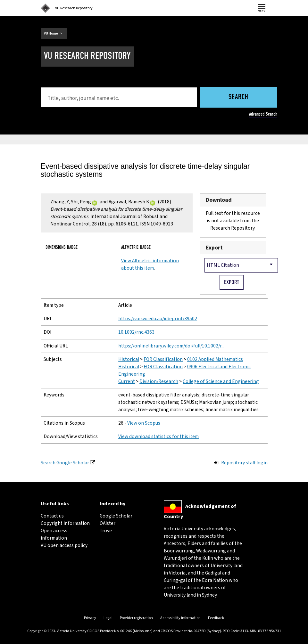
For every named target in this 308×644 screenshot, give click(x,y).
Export (214, 248)
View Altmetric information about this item (150, 264)
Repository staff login (244, 463)
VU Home (51, 33)
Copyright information (65, 523)
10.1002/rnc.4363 (136, 332)
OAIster (108, 523)
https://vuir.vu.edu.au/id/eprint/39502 (158, 319)
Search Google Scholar (65, 463)
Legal (108, 618)
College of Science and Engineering (221, 381)
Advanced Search (263, 114)
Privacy (90, 618)
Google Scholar (116, 516)
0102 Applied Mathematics (215, 359)
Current (127, 381)
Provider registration (136, 618)
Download (219, 200)
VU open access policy (64, 545)
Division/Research (159, 381)
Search (238, 98)
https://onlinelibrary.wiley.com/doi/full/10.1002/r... (171, 346)
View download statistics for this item (158, 436)
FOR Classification (163, 359)
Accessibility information (180, 618)
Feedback (216, 618)
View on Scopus (144, 423)
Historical (129, 359)
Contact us (52, 516)
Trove (106, 531)
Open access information (54, 534)
